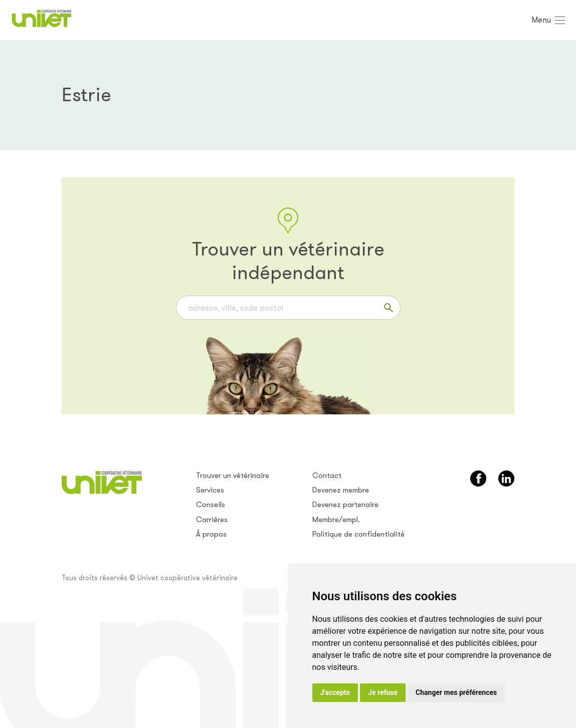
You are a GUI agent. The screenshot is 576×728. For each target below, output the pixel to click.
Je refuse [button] (383, 692)
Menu (541, 20)
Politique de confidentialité (358, 534)
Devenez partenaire (345, 505)
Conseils (211, 505)
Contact (327, 475)
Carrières (212, 520)
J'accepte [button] (335, 692)
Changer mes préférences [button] (456, 692)
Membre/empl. (336, 520)
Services (210, 490)
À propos (211, 534)
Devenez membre (341, 490)
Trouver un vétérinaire (233, 475)
